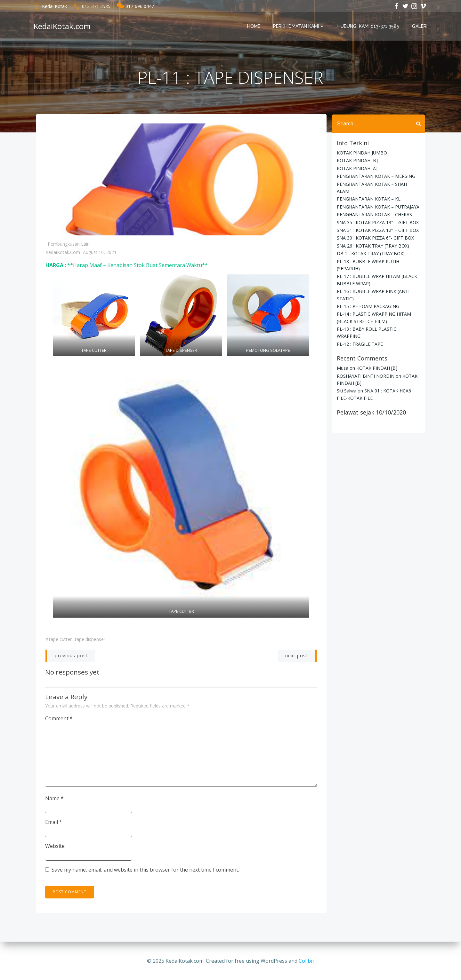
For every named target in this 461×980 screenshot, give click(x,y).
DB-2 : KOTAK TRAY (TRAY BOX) (370, 246)
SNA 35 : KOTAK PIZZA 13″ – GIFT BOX (377, 215)
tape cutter (60, 640)
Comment (59, 719)
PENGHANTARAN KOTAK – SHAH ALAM (378, 184)
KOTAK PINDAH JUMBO (362, 153)
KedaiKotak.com (63, 253)
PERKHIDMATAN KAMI (299, 27)
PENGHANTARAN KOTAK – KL (368, 192)
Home (254, 27)
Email (54, 823)
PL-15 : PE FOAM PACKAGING (368, 299)
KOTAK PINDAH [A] (357, 168)
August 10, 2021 (100, 253)
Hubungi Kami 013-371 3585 (369, 27)
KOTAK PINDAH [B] (357, 160)
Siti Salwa (346, 384)
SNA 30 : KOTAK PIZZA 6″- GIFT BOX (375, 231)
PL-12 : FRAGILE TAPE (360, 337)
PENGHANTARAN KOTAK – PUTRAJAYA (378, 199)
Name (55, 799)
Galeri (420, 27)
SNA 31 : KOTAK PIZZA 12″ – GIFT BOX (377, 223)
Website (55, 846)
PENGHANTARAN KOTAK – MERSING (376, 176)
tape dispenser (90, 640)
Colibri (307, 961)
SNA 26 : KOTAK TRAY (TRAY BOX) (373, 238)
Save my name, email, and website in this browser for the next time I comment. (146, 870)
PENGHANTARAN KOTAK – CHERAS (374, 207)
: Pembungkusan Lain (68, 245)
